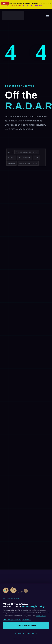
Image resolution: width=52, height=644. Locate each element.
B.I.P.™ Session (25, 158)
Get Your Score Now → (34, 6)
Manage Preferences (26, 633)
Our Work (12, 163)
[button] (47, 15)
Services (11, 158)
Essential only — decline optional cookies (26, 639)
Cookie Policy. (41, 616)
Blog (36, 158)
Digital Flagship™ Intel (28, 163)
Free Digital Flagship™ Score (27, 152)
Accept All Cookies (26, 626)
